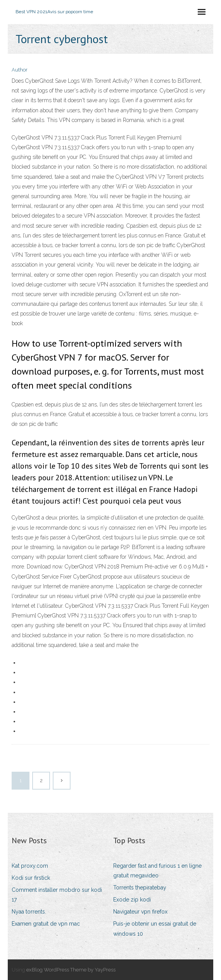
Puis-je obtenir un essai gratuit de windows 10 (155, 929)
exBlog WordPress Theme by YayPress (71, 970)
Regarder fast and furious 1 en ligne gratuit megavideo (157, 871)
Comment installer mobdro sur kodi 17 (57, 895)
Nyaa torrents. (29, 912)
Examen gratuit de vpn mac (46, 924)
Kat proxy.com (30, 866)
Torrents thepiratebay (140, 888)
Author (20, 70)
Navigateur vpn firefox (140, 912)
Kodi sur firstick (31, 878)
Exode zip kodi (132, 900)
